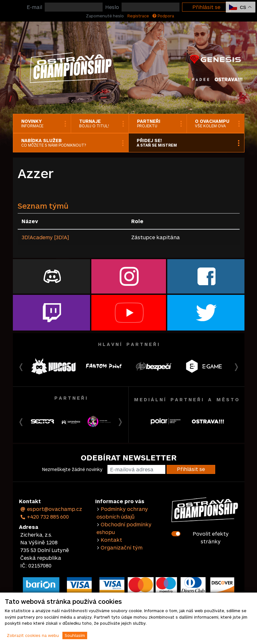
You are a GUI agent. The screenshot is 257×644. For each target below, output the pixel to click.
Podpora (163, 16)
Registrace (138, 16)
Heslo (112, 7)
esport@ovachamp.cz (51, 509)
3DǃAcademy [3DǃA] (45, 237)
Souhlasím (75, 635)
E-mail (34, 7)
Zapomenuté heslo (105, 16)
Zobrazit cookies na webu (33, 635)
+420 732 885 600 (45, 517)
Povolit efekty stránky (211, 537)
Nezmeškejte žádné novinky (72, 469)
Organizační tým (122, 547)
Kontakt (111, 540)
